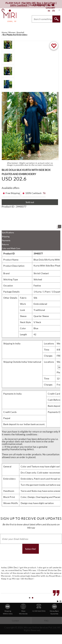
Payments (6, 240)
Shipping (6, 236)
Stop (60, 601)
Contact (15, 621)
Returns (5, 244)
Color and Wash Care (11, 248)
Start (58, 601)
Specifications (8, 233)
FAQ (46, 621)
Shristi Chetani (41, 273)
